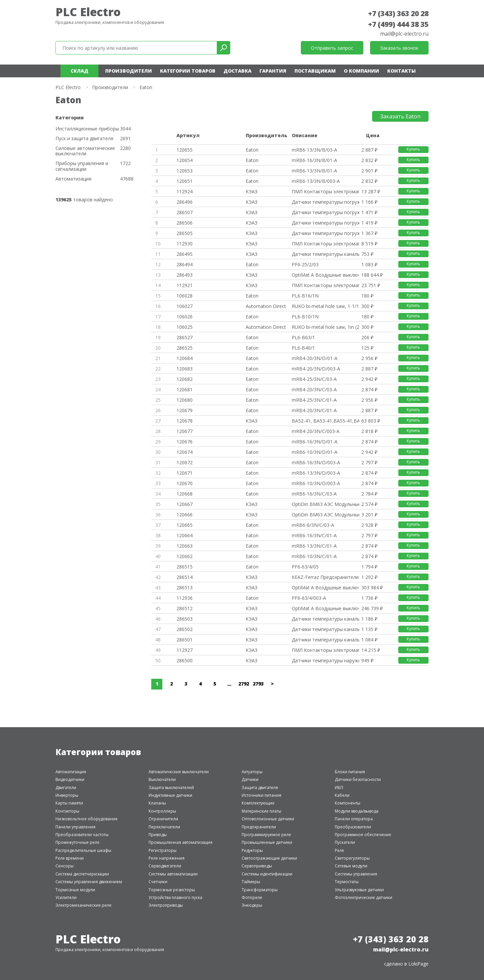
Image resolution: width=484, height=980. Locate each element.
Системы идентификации (267, 874)
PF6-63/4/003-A (309, 598)
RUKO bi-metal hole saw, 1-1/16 (325, 306)
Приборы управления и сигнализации (82, 166)
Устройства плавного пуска (175, 897)
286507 (185, 212)
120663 (185, 546)
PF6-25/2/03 (305, 264)
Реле (339, 850)
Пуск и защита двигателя (84, 139)
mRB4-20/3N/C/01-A (314, 410)
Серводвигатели (165, 866)
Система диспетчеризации (82, 874)
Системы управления (356, 874)
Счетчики (158, 882)
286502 (185, 629)
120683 (185, 369)
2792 (244, 684)
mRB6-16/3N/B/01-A (314, 160)
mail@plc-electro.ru (404, 34)
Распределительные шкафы (83, 850)
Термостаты (347, 882)
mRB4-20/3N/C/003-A (316, 431)
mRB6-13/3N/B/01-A (314, 171)
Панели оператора (354, 819)
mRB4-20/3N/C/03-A (314, 389)
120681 (185, 389)
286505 (185, 233)
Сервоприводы (257, 866)
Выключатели (162, 779)
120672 (185, 462)
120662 (185, 556)
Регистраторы (163, 850)
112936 (185, 598)
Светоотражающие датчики (269, 858)
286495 (185, 254)
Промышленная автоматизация (180, 842)
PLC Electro (88, 12)
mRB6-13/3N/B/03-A (314, 150)
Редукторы (252, 850)
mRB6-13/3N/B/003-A (316, 181)
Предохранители (259, 827)
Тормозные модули (75, 890)
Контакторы (67, 811)
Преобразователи (353, 827)
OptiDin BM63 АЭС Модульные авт (325, 504)
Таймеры (251, 882)
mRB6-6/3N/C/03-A (313, 525)
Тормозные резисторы (172, 890)
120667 (185, 504)
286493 (185, 275)
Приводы (158, 835)
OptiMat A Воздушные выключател (325, 275)
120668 (185, 494)
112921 (185, 285)
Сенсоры (65, 866)
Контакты (401, 71)
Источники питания (261, 795)
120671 (185, 473)
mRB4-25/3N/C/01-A (314, 400)
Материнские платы (261, 811)
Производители (129, 71)
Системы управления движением (89, 882)
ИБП (339, 788)
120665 (185, 525)
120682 (185, 379)
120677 (185, 431)
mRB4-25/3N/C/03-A (314, 379)
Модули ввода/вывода (357, 811)
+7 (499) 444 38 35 (398, 24)
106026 (185, 317)
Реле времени (70, 858)
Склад (79, 71)
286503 (185, 619)
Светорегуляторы (352, 858)
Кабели (342, 795)
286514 (185, 577)
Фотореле (252, 897)
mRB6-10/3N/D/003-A (316, 483)
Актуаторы (252, 772)
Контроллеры (162, 811)
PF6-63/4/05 (305, 567)
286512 (185, 608)
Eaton (252, 150)
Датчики (250, 779)
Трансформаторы (260, 890)
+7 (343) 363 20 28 (398, 13)
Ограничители (163, 819)
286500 (185, 660)
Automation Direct (266, 306)
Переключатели (164, 827)
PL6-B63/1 (303, 337)
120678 (185, 421)
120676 (185, 442)
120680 (185, 400)
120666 (185, 515)
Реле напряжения (167, 858)
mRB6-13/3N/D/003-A (316, 473)
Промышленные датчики (267, 842)
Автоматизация (73, 179)
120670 (185, 483)
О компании (361, 71)
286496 (185, 202)
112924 (185, 191)
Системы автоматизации (173, 874)
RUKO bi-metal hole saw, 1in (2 (325, 327)
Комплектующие (258, 803)
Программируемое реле (266, 835)
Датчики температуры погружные (325, 202)
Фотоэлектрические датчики (364, 897)
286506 (185, 223)
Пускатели (345, 842)
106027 (185, 306)
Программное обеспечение (363, 835)
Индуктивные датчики (170, 795)
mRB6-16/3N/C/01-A (314, 535)
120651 (185, 181)
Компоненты (348, 803)
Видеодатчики (70, 779)
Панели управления (75, 827)
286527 (185, 337)
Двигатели (66, 788)
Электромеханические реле (84, 905)
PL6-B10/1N (305, 317)
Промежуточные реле (77, 842)
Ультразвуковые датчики (359, 890)
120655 (185, 150)
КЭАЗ (252, 191)
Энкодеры (252, 905)
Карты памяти (69, 803)
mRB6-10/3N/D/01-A (315, 452)
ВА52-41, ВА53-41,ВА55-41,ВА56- (325, 421)
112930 (185, 244)
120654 (185, 160)
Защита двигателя (260, 788)
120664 (185, 535)
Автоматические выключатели (179, 772)
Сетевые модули (351, 866)
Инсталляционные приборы (87, 129)
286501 (185, 640)
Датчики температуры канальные (325, 254)
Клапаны (157, 803)
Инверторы (67, 795)
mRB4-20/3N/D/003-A (316, 369)
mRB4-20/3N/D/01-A (315, 358)
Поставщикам (315, 71)
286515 (185, 567)
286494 (185, 264)
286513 (185, 587)
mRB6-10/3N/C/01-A (314, 556)
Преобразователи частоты (82, 835)
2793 (258, 684)
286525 (185, 348)
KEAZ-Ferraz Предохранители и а (325, 577)
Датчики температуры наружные (325, 660)
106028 (185, 296)
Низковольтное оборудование (87, 819)
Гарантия (273, 71)
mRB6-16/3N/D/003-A (316, 462)
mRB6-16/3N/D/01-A (315, 442)
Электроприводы (166, 905)
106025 (185, 327)
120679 (185, 410)
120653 (185, 171)
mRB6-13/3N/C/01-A (314, 546)
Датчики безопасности (358, 779)
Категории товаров (188, 71)
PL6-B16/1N (305, 296)
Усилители (66, 897)
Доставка (237, 71)
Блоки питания (350, 772)
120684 (185, 358)
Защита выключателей (171, 788)
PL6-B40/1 (303, 348)
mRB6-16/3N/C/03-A (314, 494)
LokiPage (418, 964)
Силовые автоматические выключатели (85, 151)
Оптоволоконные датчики (268, 819)
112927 (185, 650)
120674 (185, 452)
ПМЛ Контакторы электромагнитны (325, 191)
